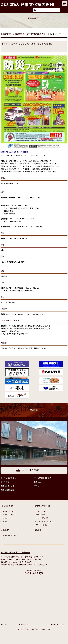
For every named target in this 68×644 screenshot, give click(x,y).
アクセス (5, 518)
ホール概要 (5, 482)
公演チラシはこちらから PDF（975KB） (15, 152)
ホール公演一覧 (41, 525)
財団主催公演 (41, 515)
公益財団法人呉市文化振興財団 (15, 552)
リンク (4, 539)
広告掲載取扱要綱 (7, 490)
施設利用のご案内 (8, 511)
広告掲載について (7, 486)
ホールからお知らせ (8, 478)
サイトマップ (6, 521)
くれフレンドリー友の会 (10, 535)
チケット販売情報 (42, 518)
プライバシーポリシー (9, 515)
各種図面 (37, 482)
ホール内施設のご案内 (43, 478)
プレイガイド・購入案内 (44, 521)
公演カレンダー (41, 511)
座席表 (37, 486)
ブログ (38, 535)
